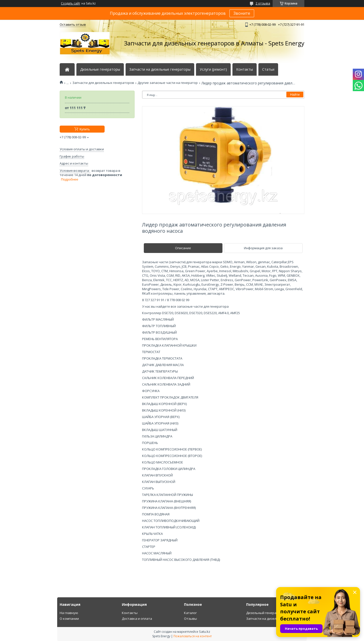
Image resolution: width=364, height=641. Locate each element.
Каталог (190, 613)
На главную (69, 613)
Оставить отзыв (73, 24)
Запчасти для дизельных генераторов (103, 83)
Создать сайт (71, 3)
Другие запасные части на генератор (168, 83)
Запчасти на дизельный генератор (274, 619)
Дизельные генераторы (100, 69)
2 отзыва (263, 3)
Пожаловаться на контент (193, 636)
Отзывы (190, 619)
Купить (85, 129)
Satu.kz (205, 632)
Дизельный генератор (264, 613)
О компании (69, 619)
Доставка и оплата (137, 619)
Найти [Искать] (295, 95)
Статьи (268, 69)
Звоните (242, 13)
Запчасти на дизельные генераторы (160, 69)
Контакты (245, 69)
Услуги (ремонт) (213, 69)
